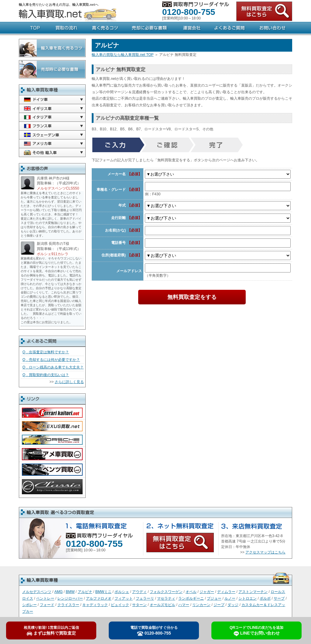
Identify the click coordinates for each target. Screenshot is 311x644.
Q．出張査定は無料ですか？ (46, 352)
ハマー (184, 605)
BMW (70, 592)
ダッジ (233, 605)
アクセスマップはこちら (265, 552)
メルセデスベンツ (37, 592)
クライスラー (68, 605)
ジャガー (207, 592)
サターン (139, 605)
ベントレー (45, 598)
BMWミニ (103, 592)
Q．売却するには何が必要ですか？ (51, 360)
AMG (58, 592)
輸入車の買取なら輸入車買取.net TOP (123, 55)
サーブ (279, 598)
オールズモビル (162, 605)
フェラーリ (145, 598)
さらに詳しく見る (69, 382)
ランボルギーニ (191, 598)
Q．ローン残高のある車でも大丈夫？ (53, 367)
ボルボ (265, 598)
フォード (47, 605)
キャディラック (95, 605)
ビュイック (120, 605)
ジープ (219, 605)
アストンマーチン (253, 592)
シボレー (29, 605)
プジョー (214, 598)
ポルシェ (122, 592)
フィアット (124, 598)
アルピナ (85, 592)
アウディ (139, 592)
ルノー (230, 598)
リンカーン (201, 605)
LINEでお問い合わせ (256, 631)
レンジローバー (70, 598)
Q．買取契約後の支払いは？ (46, 375)
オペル (191, 592)
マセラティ (166, 598)
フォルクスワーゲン (166, 592)
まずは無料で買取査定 (51, 631)
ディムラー (226, 592)
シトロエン (248, 598)
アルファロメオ (99, 598)
